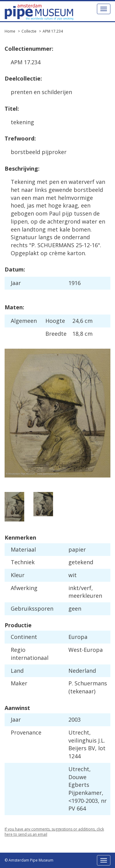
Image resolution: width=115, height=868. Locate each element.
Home (10, 31)
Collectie (29, 31)
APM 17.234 (53, 31)
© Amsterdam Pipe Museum (29, 860)
